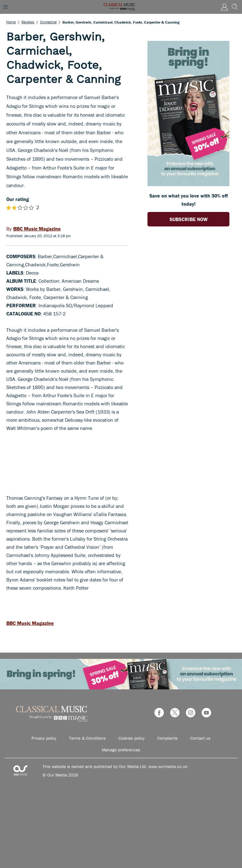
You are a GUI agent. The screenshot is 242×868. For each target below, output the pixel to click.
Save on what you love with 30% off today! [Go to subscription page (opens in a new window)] (189, 200)
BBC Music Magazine (30, 623)
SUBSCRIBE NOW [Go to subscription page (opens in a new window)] (189, 219)
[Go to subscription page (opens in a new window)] (188, 184)
